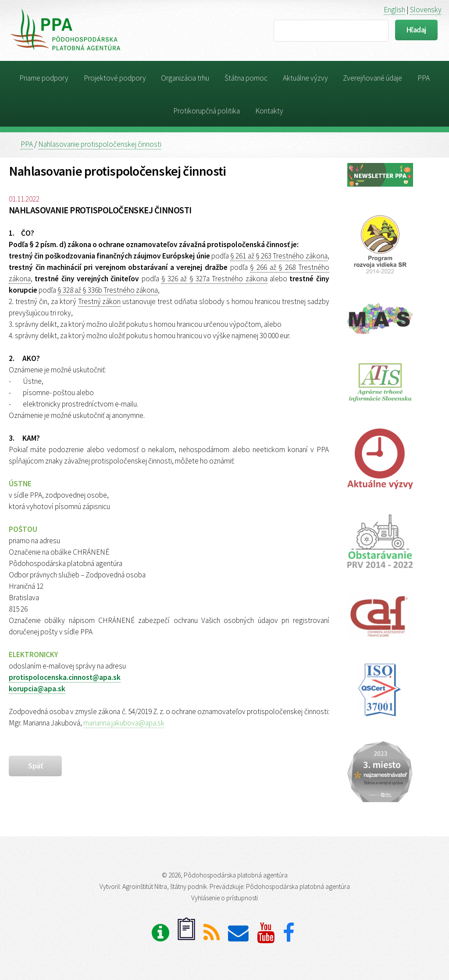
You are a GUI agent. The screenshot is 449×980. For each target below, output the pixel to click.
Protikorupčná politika (207, 111)
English (394, 10)
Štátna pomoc (246, 78)
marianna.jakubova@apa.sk (124, 723)
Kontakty (269, 111)
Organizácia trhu (185, 78)
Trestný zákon (100, 301)
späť (35, 766)
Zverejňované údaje (372, 78)
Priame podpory (44, 78)
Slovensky (426, 10)
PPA (424, 78)
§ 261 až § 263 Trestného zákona (279, 256)
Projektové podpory (115, 78)
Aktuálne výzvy (305, 78)
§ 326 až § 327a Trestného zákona (214, 279)
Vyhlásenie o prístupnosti (224, 898)
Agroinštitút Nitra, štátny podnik (165, 886)
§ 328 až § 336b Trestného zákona (108, 290)
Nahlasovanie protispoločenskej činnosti (100, 144)
